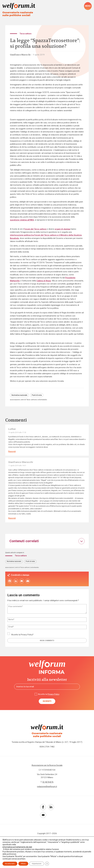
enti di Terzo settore (30, 400)
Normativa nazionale (20, 395)
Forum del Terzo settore (36, 229)
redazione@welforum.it (47, 789)
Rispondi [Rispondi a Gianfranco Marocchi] (12, 519)
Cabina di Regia (44, 281)
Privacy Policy (27, 636)
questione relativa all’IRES (22, 220)
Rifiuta (23, 864)
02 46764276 (48, 784)
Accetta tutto (10, 864)
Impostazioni (37, 864)
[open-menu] (88, 6)
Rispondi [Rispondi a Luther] (12, 452)
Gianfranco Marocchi (21, 55)
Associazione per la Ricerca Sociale (47, 767)
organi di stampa (63, 229)
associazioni (15, 400)
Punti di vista (39, 395)
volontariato (44, 400)
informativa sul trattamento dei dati (17, 847)
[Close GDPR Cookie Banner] (47, 864)
